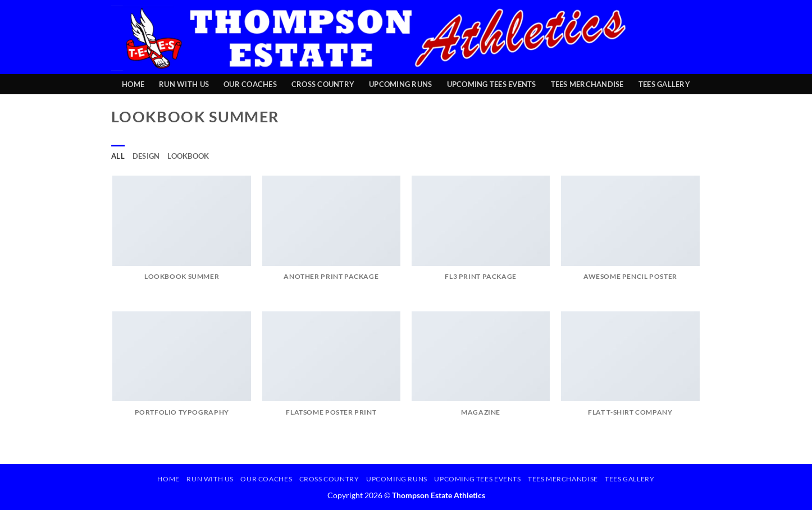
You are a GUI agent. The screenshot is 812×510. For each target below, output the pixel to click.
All (118, 156)
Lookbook (188, 156)
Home (133, 84)
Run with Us (184, 84)
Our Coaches (250, 84)
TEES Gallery (664, 84)
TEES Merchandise (587, 84)
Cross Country (323, 84)
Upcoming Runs (400, 84)
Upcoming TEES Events (492, 84)
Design (146, 156)
